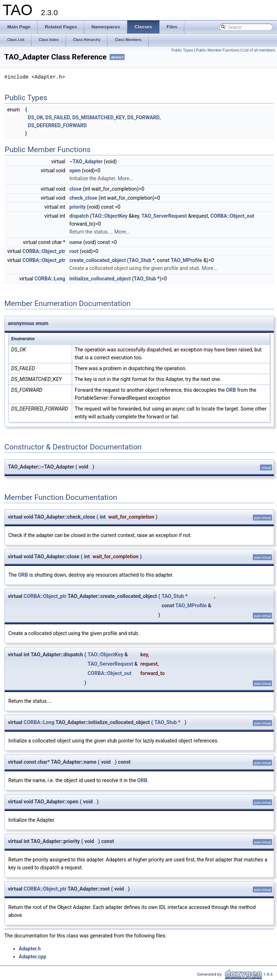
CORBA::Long (50, 279)
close (75, 189)
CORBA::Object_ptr (44, 251)
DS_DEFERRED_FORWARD (57, 125)
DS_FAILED (58, 117)
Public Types (182, 50)
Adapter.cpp (32, 957)
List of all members (259, 50)
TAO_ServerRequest (164, 216)
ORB (231, 390)
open (75, 170)
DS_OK (36, 117)
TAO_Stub (140, 260)
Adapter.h (30, 949)
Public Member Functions (218, 50)
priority (77, 207)
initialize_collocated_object (100, 279)
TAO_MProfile (186, 260)
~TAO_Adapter (86, 161)
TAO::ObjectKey (110, 216)
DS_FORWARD (144, 117)
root (74, 251)
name (76, 242)
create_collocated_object (98, 260)
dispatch (79, 216)
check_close (83, 198)
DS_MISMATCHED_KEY (98, 117)
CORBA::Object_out (232, 216)
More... (125, 178)
